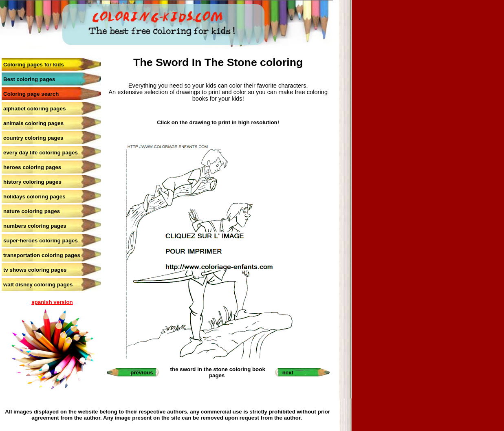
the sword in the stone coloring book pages (218, 372)
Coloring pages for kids (34, 65)
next (288, 373)
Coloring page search (31, 94)
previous (142, 373)
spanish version (52, 302)
